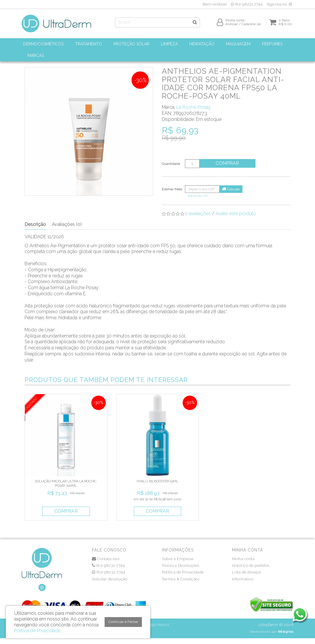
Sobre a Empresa (178, 559)
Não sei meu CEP (198, 196)
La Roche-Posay (193, 107)
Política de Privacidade (183, 572)
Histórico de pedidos (251, 565)
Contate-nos (106, 559)
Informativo (243, 579)
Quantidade (171, 164)
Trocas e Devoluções (181, 565)
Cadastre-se (251, 25)
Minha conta (243, 559)
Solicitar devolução (110, 579)
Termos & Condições (181, 579)
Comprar (228, 163)
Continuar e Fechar (123, 622)
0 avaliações (198, 214)
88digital (286, 632)
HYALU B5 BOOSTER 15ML (157, 481)
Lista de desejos (247, 572)
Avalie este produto (236, 214)
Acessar (232, 25)
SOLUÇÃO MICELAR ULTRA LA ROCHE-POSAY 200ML (66, 483)
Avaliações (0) (67, 224)
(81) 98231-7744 (247, 4)
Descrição (35, 224)
